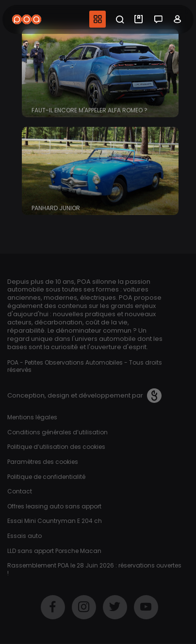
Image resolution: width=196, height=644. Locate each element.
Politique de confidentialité (46, 477)
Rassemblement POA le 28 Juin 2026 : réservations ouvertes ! (94, 569)
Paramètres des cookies (43, 462)
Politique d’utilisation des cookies (56, 447)
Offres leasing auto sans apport (54, 506)
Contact (20, 491)
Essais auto (24, 536)
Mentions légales (32, 417)
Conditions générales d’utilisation (57, 432)
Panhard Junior (56, 208)
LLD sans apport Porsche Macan (54, 551)
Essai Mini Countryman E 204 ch (55, 521)
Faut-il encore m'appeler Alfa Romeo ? (90, 110)
